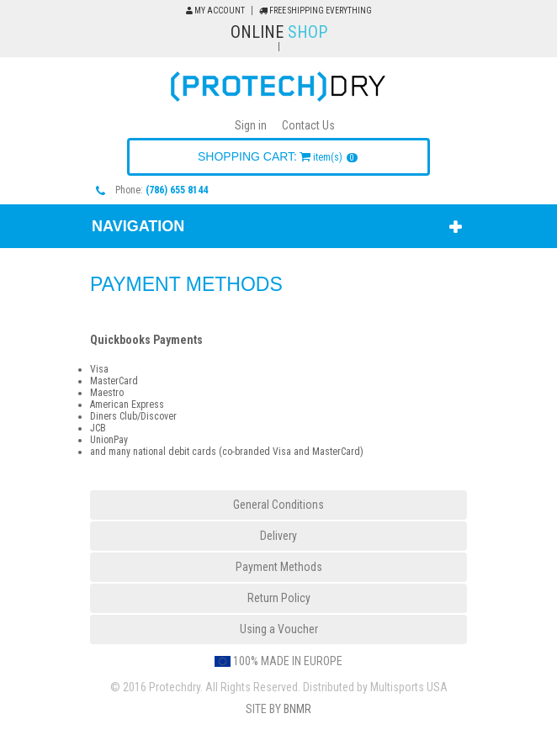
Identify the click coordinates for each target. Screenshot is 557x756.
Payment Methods (279, 567)
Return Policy (279, 598)
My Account (215, 11)
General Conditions (278, 505)
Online (279, 32)
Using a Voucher (279, 629)
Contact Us (308, 125)
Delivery (278, 536)
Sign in (251, 125)
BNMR (297, 709)
